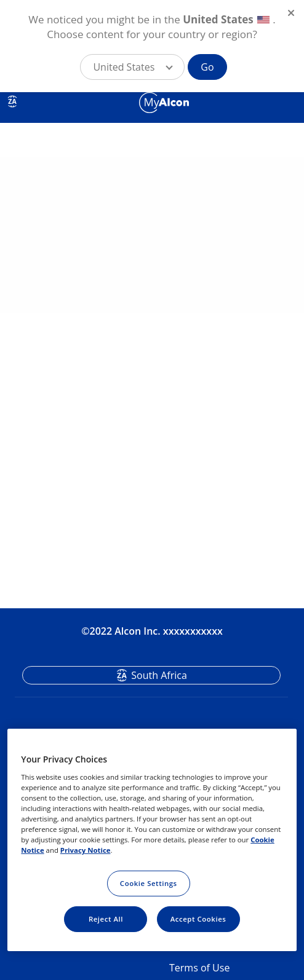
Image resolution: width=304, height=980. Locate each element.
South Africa (159, 675)
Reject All (106, 919)
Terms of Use (199, 968)
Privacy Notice (86, 850)
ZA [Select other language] (12, 101)
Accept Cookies (198, 919)
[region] (152, 840)
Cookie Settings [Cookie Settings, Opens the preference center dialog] (149, 883)
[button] (132, 67)
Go (207, 67)
